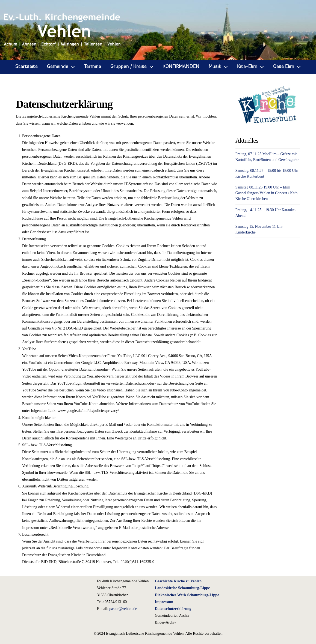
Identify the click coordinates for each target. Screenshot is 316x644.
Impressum (164, 602)
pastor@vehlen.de (123, 609)
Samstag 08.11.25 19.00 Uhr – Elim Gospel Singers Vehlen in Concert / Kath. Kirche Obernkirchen (267, 193)
